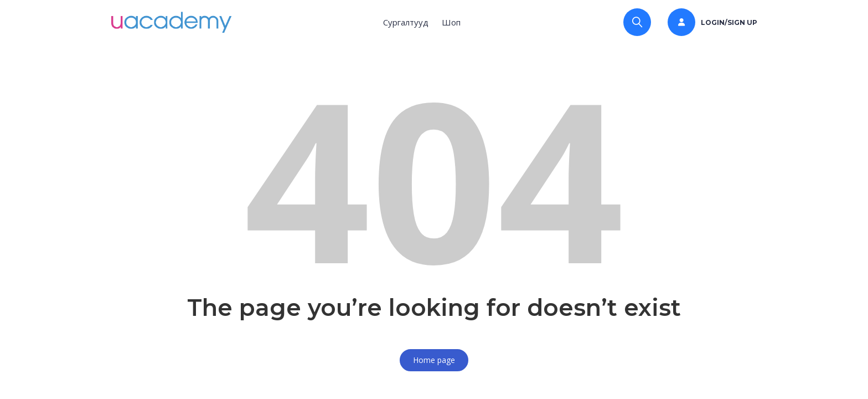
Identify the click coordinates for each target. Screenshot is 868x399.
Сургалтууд (406, 22)
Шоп (451, 22)
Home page (434, 360)
